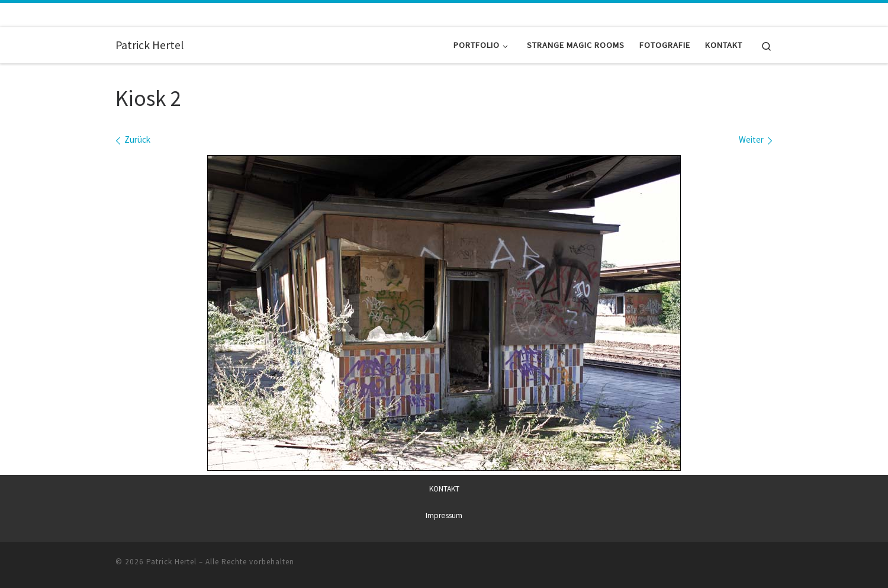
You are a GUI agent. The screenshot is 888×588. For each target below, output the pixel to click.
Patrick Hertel (171, 561)
